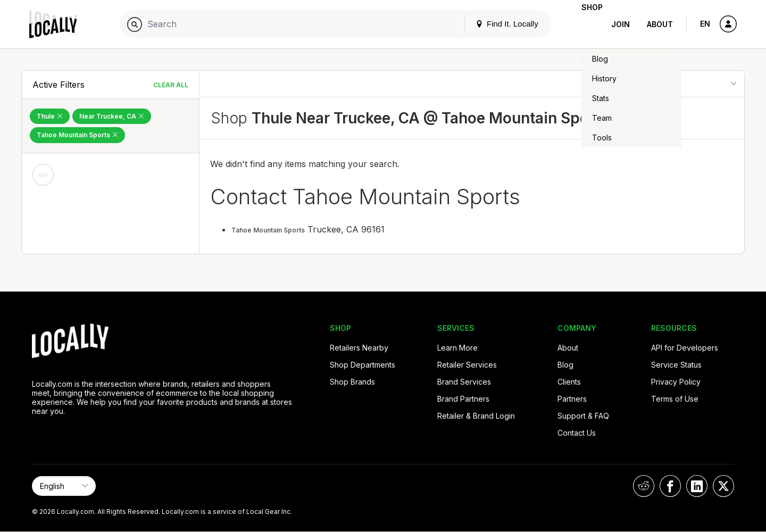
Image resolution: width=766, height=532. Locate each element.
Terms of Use (675, 399)
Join (621, 24)
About (660, 24)
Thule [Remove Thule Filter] (50, 116)
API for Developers (685, 348)
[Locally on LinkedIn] (697, 486)
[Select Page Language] (64, 486)
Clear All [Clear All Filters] (171, 85)
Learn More (457, 348)
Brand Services (464, 382)
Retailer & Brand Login (476, 416)
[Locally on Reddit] (644, 486)
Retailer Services (467, 365)
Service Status (676, 365)
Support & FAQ (583, 416)
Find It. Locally (490, 24)
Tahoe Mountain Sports (268, 230)
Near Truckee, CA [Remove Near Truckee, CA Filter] (112, 116)
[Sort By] (690, 84)
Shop (584, 24)
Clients (569, 382)
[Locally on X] (723, 486)
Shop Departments (363, 365)
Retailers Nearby (359, 348)
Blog (565, 365)
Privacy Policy (676, 382)
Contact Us (577, 433)
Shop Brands (352, 382)
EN (705, 24)
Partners (572, 399)
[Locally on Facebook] (670, 486)
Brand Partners (463, 399)
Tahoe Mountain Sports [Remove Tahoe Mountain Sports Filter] (77, 135)
